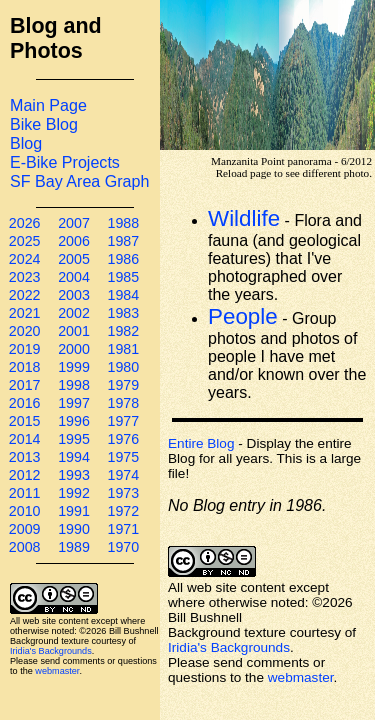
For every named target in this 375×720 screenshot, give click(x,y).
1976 (123, 439)
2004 (74, 277)
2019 (25, 349)
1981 (123, 349)
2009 (25, 529)
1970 (123, 547)
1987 (123, 241)
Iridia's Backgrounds (51, 651)
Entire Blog (201, 443)
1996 (74, 421)
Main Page (48, 105)
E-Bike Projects (65, 162)
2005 (74, 259)
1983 (123, 313)
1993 (74, 475)
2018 (25, 367)
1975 (123, 457)
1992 (74, 493)
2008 (25, 547)
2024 (25, 259)
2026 (25, 223)
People (243, 316)
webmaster (57, 671)
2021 (25, 313)
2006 (74, 241)
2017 (25, 385)
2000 (74, 349)
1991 (74, 511)
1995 (74, 439)
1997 (74, 403)
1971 (123, 529)
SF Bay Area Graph (79, 181)
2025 (25, 241)
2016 (25, 403)
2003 (74, 295)
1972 (123, 511)
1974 (123, 475)
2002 (74, 313)
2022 (25, 295)
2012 (25, 475)
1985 (123, 277)
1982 (123, 331)
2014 (25, 439)
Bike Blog (44, 124)
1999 (74, 367)
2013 (25, 457)
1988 (123, 223)
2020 (25, 331)
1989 (74, 547)
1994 (74, 457)
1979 (123, 385)
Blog (26, 143)
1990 (74, 529)
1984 (123, 295)
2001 (74, 331)
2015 (25, 421)
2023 (25, 277)
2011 (25, 493)
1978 (123, 403)
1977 (123, 421)
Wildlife (244, 218)
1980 (123, 367)
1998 (74, 385)
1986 (123, 259)
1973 (123, 493)
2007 (74, 223)
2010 (25, 511)
